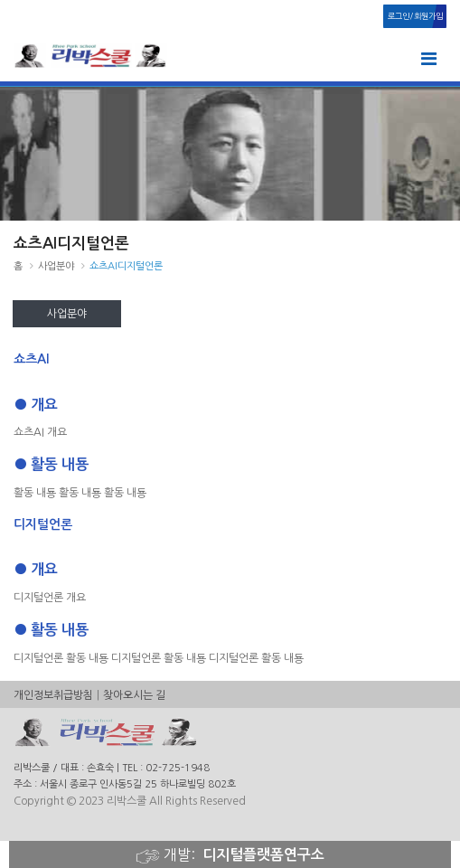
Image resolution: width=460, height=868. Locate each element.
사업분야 (67, 314)
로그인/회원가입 (415, 16)
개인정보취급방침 (53, 695)
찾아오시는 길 (134, 695)
